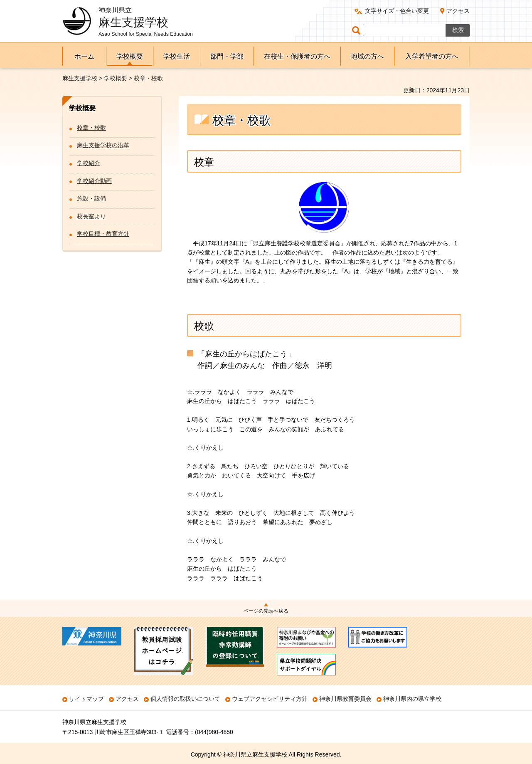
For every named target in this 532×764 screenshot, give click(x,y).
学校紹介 (89, 163)
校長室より (91, 216)
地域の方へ (367, 56)
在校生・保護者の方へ (297, 56)
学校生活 (177, 56)
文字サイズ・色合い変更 (397, 11)
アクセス (458, 11)
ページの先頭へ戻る (266, 611)
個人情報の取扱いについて (185, 699)
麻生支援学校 (80, 78)
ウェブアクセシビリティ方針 (270, 699)
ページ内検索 (357, 30)
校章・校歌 (91, 128)
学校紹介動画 (94, 181)
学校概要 (130, 56)
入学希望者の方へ (432, 56)
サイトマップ (86, 699)
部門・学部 (227, 56)
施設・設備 (91, 198)
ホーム (84, 56)
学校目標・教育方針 (103, 234)
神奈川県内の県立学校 (412, 699)
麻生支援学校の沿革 (103, 145)
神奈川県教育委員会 (345, 699)
